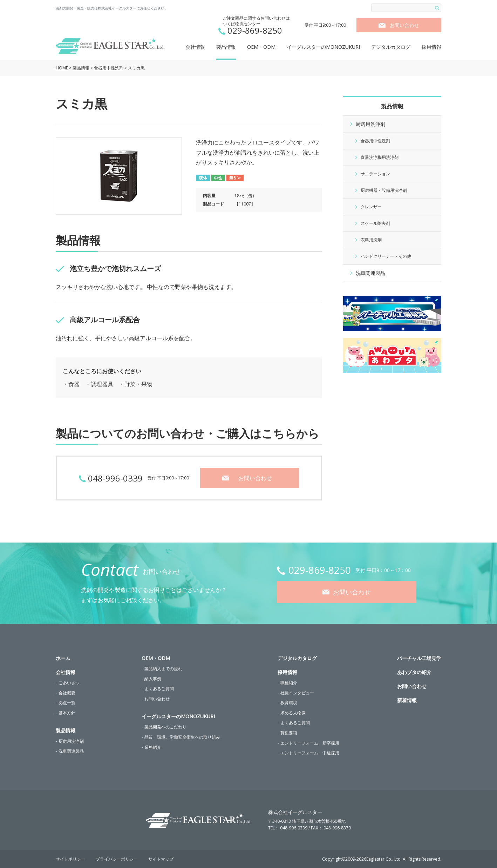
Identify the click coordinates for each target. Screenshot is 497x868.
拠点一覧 (67, 703)
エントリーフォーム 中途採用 (310, 753)
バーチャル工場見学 (419, 658)
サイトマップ (161, 859)
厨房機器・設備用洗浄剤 (384, 190)
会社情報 (195, 47)
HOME (62, 68)
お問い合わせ (404, 25)
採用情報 (431, 47)
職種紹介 (289, 683)
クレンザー (371, 207)
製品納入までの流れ (163, 669)
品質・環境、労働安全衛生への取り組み (182, 737)
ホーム (63, 658)
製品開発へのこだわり (165, 727)
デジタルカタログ (391, 47)
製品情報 (226, 47)
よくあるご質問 (159, 689)
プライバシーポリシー (117, 859)
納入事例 (153, 679)
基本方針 (67, 713)
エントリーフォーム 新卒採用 (310, 743)
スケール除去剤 (375, 223)
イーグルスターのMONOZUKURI (323, 47)
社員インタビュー (297, 693)
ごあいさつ (69, 683)
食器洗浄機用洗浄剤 (380, 157)
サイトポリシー (70, 859)
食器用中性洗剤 (109, 68)
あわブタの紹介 (414, 672)
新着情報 (407, 700)
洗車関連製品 (370, 273)
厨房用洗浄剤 (370, 124)
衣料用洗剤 (371, 240)
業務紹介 (153, 747)
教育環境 (289, 703)
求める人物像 (293, 713)
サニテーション (375, 174)
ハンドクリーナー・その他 (386, 256)
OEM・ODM (261, 47)
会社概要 (67, 693)
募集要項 (289, 733)
